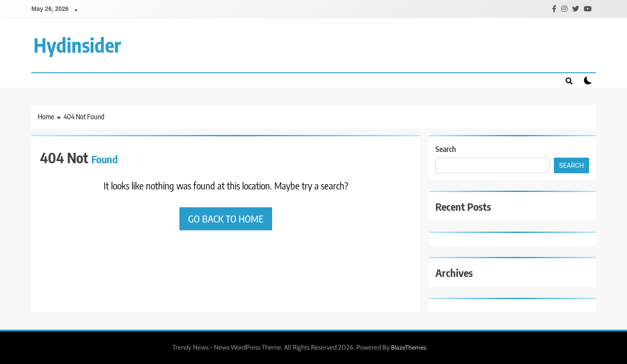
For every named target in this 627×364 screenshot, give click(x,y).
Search (446, 149)
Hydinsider (77, 45)
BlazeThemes (409, 347)
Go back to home (226, 219)
